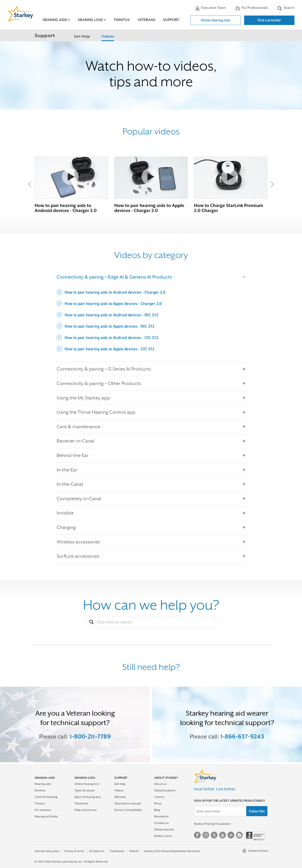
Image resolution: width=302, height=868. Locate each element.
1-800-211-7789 (90, 736)
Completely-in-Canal (82, 499)
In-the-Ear (70, 470)
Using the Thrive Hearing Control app (99, 412)
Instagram (206, 835)
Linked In (231, 835)
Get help (120, 784)
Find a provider (269, 20)
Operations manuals (128, 803)
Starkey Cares (163, 836)
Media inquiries (164, 829)
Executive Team (211, 8)
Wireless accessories (81, 542)
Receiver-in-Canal (78, 441)
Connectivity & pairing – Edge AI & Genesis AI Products (117, 277)
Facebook (197, 835)
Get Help (82, 36)
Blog (157, 810)
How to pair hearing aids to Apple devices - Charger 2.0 (113, 304)
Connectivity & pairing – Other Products (102, 383)
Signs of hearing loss (88, 797)
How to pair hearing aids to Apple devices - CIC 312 (109, 349)
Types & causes (85, 790)
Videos (108, 36)
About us (160, 784)
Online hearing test (216, 20)
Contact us (161, 823)
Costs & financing (46, 797)
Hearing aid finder (46, 816)
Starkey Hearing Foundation (212, 824)
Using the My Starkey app (86, 398)
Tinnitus (122, 20)
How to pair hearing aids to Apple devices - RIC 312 (109, 326)
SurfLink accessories (81, 556)
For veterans (43, 810)
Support (171, 20)
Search (286, 8)
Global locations (165, 790)
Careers (159, 797)
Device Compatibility (128, 810)
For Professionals (252, 8)
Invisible (68, 513)
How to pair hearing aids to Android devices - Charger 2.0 (115, 292)
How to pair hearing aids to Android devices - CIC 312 (111, 338)
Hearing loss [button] (90, 20)
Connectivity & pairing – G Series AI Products (107, 369)
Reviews (40, 790)
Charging (69, 527)
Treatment (81, 803)
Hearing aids (43, 784)
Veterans (146, 20)
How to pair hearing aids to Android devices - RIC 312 (111, 315)
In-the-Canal (73, 484)
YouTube (223, 835)
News (158, 803)
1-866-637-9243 (242, 736)
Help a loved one (86, 810)
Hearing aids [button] (55, 20)
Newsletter (161, 816)
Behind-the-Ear (75, 455)
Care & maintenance (81, 427)
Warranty (120, 797)
